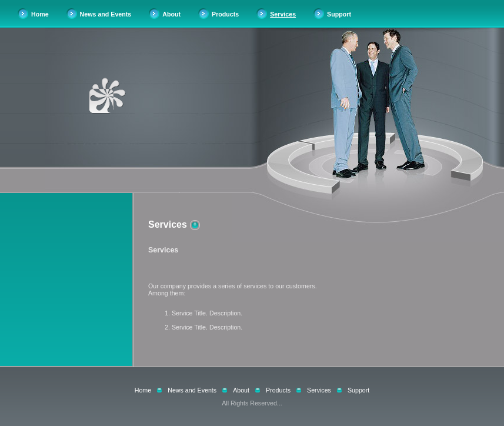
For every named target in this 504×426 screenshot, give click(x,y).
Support (339, 14)
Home (40, 14)
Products (225, 14)
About (171, 14)
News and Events (106, 14)
